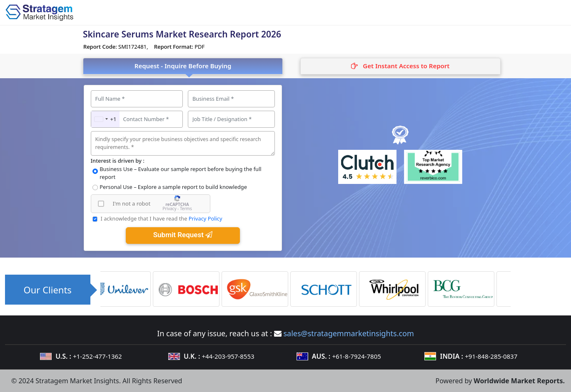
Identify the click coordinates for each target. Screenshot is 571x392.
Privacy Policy (206, 218)
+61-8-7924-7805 (356, 356)
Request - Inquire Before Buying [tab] (183, 66)
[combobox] (106, 119)
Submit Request (183, 235)
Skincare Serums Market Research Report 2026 (182, 34)
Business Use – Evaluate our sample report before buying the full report (180, 173)
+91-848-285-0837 (491, 356)
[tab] (400, 66)
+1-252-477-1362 (97, 356)
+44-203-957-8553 (228, 356)
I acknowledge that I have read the (161, 218)
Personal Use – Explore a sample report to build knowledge (173, 187)
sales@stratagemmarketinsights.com (348, 333)
